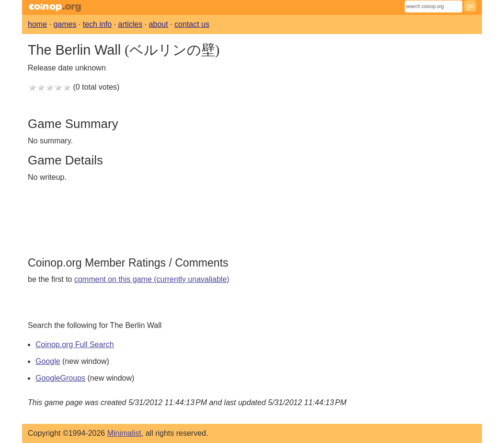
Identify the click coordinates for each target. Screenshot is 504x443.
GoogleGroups (60, 378)
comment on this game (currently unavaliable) (152, 279)
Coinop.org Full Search (75, 344)
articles (131, 24)
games (65, 24)
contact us (192, 24)
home (37, 24)
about (159, 24)
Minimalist (124, 433)
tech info (97, 24)
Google (48, 361)
